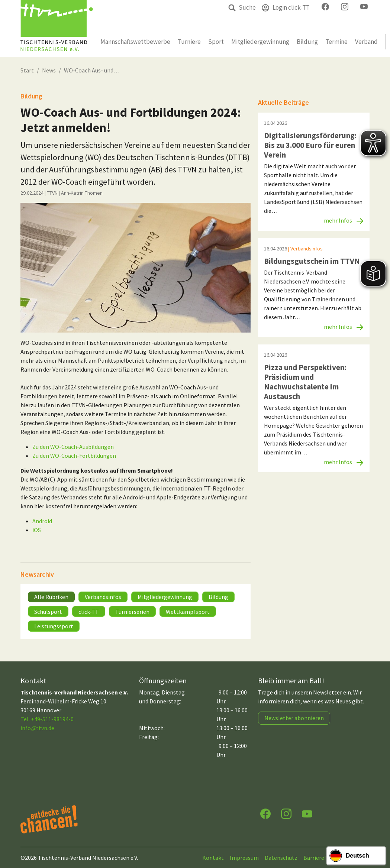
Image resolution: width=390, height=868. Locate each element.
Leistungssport (54, 626)
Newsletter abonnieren (294, 718)
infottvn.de (37, 728)
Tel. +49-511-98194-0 (47, 719)
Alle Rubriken (51, 597)
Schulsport (48, 612)
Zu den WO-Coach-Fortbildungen (74, 456)
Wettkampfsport (188, 612)
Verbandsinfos (103, 597)
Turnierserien (132, 612)
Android (42, 521)
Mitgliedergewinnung (165, 597)
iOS (37, 530)
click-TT (89, 612)
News (49, 70)
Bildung (218, 597)
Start (27, 70)
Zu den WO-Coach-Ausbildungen (73, 447)
